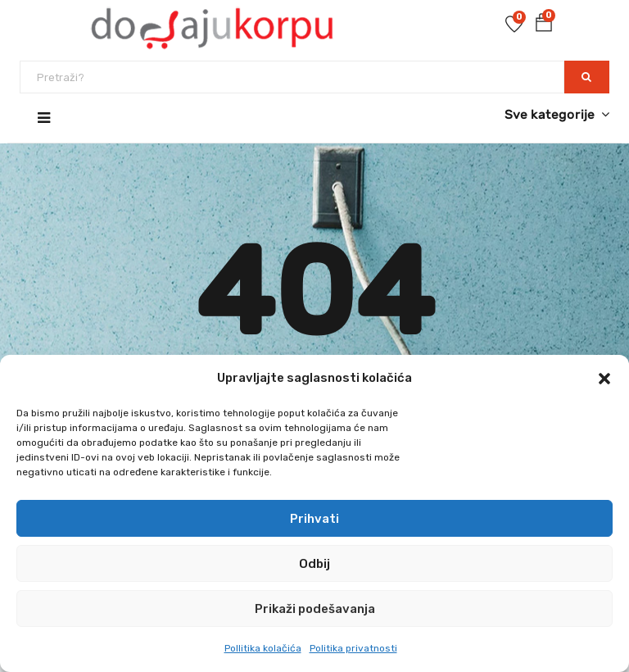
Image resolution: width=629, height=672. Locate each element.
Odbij (314, 564)
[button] (604, 379)
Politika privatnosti (353, 648)
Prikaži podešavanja (315, 609)
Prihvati (314, 519)
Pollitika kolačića (263, 648)
